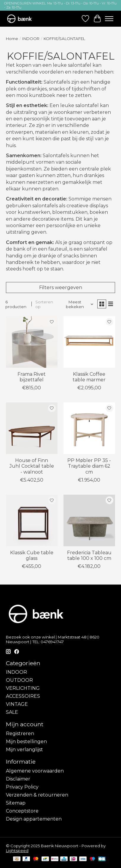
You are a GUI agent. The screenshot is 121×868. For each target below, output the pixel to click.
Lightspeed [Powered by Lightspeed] (17, 851)
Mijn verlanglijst (24, 750)
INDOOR (31, 39)
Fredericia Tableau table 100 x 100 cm (89, 555)
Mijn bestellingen (26, 742)
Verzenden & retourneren (37, 795)
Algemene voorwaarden (35, 771)
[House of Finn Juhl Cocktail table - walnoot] (32, 428)
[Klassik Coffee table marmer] (89, 342)
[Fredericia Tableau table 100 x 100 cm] (89, 520)
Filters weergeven (61, 288)
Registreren (20, 734)
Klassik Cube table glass (32, 555)
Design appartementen (34, 819)
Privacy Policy (22, 787)
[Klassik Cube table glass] (32, 520)
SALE (12, 712)
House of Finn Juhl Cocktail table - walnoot (32, 466)
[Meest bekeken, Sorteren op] (77, 304)
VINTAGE (17, 704)
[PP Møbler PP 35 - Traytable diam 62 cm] (89, 428)
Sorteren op (44, 304)
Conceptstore (22, 811)
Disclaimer (18, 779)
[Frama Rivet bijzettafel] (32, 342)
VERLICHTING (23, 688)
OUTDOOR (19, 680)
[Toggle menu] (109, 19)
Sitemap (16, 803)
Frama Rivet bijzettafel (32, 377)
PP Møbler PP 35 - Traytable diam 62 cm (89, 466)
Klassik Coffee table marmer (89, 377)
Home (12, 39)
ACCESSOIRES (23, 696)
